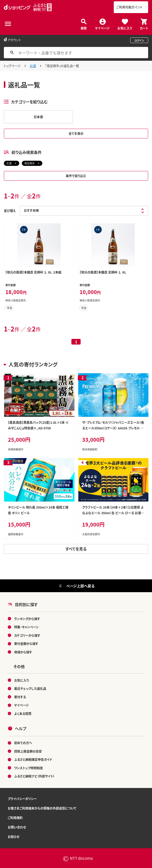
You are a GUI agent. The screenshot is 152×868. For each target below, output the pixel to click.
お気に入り (125, 28)
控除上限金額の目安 (28, 751)
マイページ (102, 28)
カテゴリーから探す (27, 635)
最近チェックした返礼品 (30, 688)
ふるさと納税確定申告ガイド (33, 759)
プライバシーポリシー (22, 799)
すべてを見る (76, 549)
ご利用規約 (15, 818)
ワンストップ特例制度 (28, 768)
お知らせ (13, 837)
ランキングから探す (27, 619)
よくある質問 (23, 714)
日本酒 (38, 117)
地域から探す (23, 652)
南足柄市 (30, 163)
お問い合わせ (17, 827)
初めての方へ (23, 743)
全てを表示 (76, 133)
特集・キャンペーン (26, 627)
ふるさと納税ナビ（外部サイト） (34, 776)
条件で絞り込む (76, 176)
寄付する (20, 697)
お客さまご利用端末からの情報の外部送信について (42, 808)
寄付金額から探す (26, 644)
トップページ (12, 66)
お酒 (33, 66)
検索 (84, 28)
